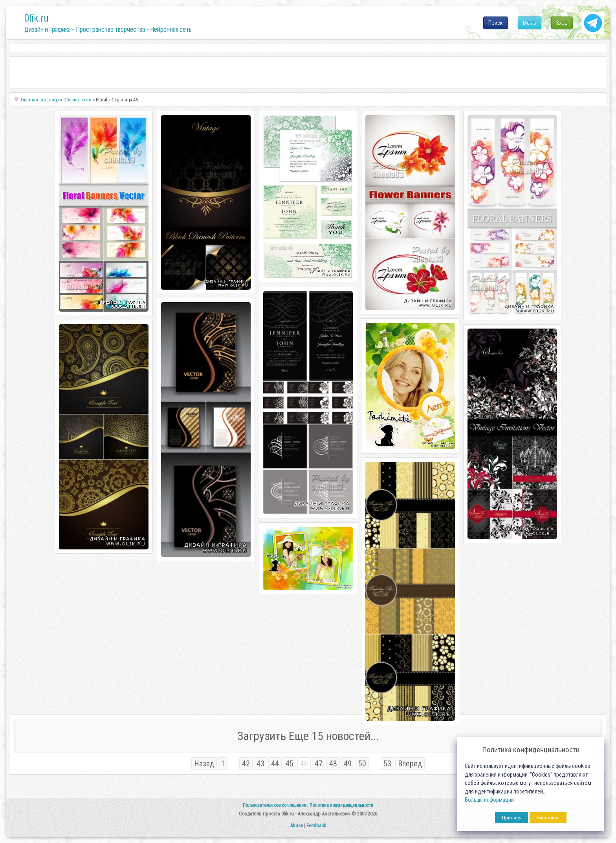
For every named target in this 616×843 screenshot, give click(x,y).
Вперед (410, 764)
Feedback (316, 826)
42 (246, 764)
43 (260, 764)
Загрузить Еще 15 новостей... (308, 736)
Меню (530, 23)
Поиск (496, 23)
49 (348, 764)
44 (275, 764)
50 (362, 764)
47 (319, 764)
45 (290, 764)
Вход (562, 23)
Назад (204, 764)
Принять (511, 818)
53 (387, 764)
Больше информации (489, 800)
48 (333, 764)
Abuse (296, 826)
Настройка (548, 818)
